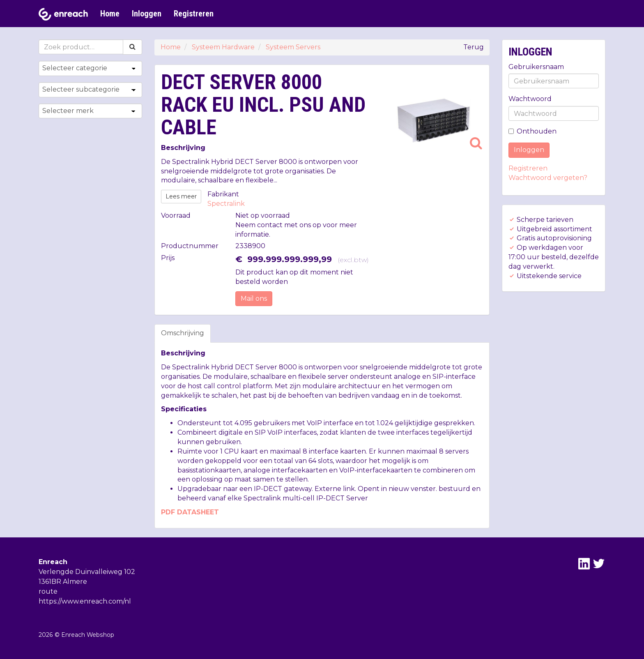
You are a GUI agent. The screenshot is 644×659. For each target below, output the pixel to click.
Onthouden (532, 131)
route (48, 591)
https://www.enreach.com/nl (85, 601)
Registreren (194, 14)
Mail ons (254, 298)
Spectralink (226, 204)
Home (110, 14)
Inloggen (147, 14)
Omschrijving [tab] (183, 333)
